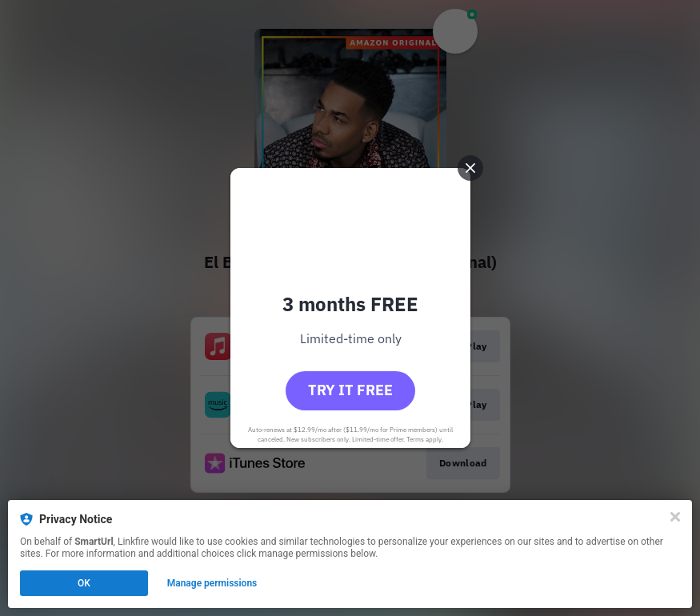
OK (84, 583)
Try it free (350, 390)
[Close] (675, 517)
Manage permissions (212, 583)
